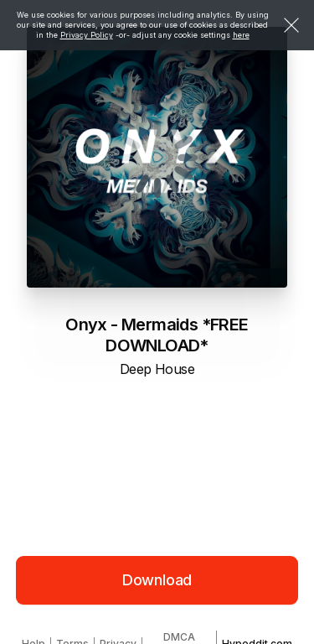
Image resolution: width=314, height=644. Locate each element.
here (241, 35)
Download (157, 580)
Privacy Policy (87, 35)
